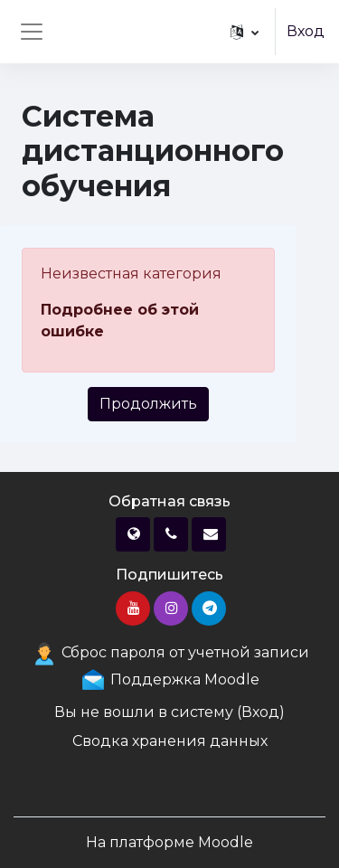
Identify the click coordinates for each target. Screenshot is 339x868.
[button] (245, 32)
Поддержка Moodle (169, 679)
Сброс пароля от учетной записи (170, 652)
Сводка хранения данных (170, 741)
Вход (306, 31)
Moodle (226, 842)
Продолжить (148, 404)
